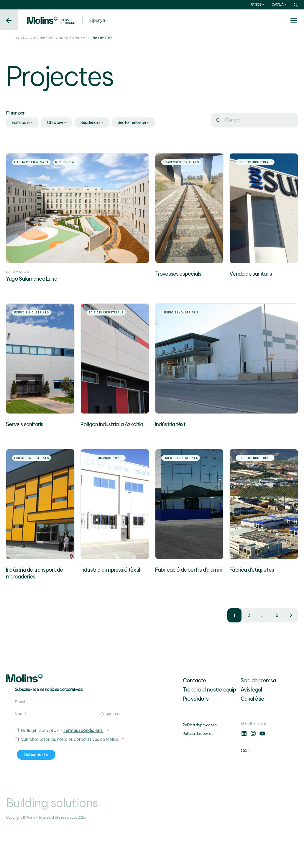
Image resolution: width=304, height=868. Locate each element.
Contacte (194, 721)
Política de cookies (198, 775)
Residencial (92, 122)
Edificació (23, 122)
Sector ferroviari (134, 122)
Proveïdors (196, 740)
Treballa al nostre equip (209, 731)
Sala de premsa (258, 721)
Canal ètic (252, 740)
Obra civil (57, 122)
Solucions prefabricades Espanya (51, 38)
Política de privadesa (200, 766)
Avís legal (251, 731)
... (8, 38)
